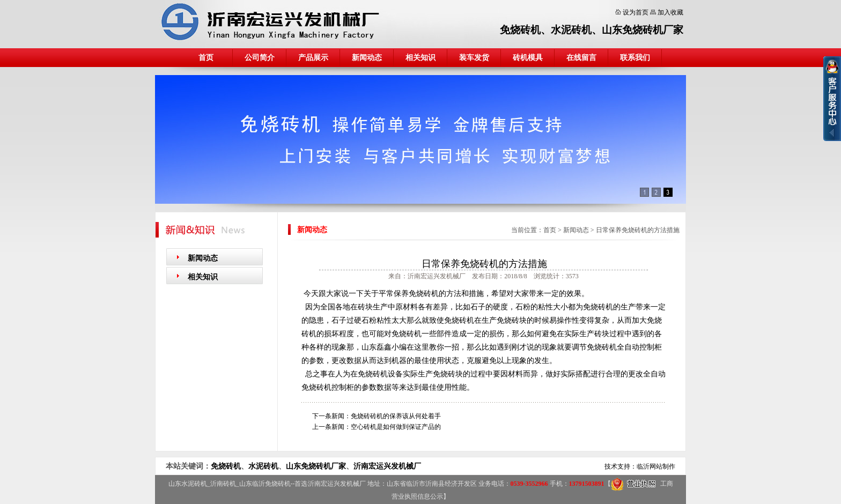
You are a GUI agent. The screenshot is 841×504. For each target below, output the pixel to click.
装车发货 (474, 58)
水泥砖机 (571, 30)
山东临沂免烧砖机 (265, 484)
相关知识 (420, 58)
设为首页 (636, 12)
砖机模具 (528, 58)
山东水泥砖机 (188, 484)
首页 (206, 58)
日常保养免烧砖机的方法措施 (638, 230)
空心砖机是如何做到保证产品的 (396, 427)
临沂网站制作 (656, 466)
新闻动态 (367, 58)
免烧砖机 (520, 30)
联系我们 (635, 58)
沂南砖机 (223, 484)
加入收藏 (670, 12)
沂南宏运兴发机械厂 (387, 466)
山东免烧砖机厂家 (643, 30)
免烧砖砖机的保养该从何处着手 (396, 416)
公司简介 (260, 58)
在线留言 (581, 58)
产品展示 (313, 58)
